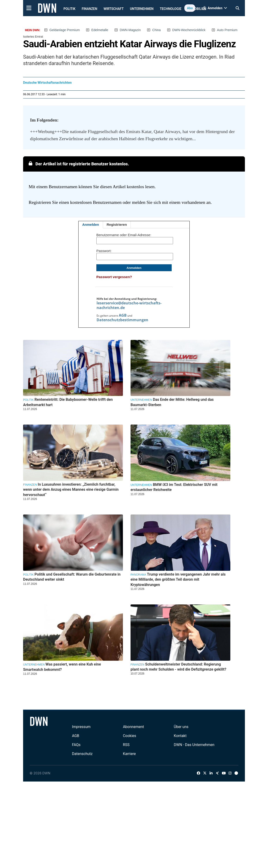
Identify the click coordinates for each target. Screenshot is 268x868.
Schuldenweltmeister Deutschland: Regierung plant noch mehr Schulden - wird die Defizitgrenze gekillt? (178, 667)
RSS (126, 745)
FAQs (76, 745)
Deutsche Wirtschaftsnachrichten (47, 83)
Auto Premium (227, 30)
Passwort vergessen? (114, 277)
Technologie (171, 9)
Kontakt (180, 736)
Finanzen (90, 9)
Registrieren (117, 224)
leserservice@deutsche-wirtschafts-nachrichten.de (129, 305)
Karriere (129, 754)
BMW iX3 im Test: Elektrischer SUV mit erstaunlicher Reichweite (174, 487)
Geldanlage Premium (65, 30)
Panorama (138, 575)
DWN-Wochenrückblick (189, 30)
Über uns (181, 727)
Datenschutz (82, 754)
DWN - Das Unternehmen (194, 745)
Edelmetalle (100, 30)
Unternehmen (142, 9)
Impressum (81, 727)
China (157, 30)
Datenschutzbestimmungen (122, 320)
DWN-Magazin (130, 30)
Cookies (129, 736)
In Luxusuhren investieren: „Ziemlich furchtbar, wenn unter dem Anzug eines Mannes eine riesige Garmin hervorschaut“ (71, 490)
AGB (123, 315)
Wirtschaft (114, 9)
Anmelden (91, 224)
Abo (190, 8)
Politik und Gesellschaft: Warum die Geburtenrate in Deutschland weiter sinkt (72, 577)
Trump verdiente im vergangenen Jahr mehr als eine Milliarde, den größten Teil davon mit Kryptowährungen (178, 580)
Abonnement (133, 727)
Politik (70, 9)
